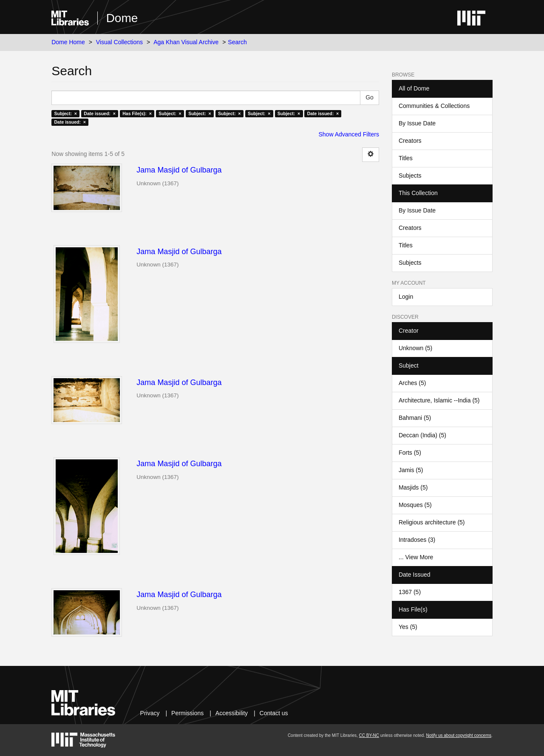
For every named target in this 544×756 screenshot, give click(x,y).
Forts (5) (410, 453)
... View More (416, 557)
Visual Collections (119, 42)
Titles (406, 158)
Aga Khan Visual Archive (186, 42)
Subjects (410, 176)
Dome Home (68, 42)
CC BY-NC (369, 735)
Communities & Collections (434, 106)
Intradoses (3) (417, 540)
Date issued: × (99, 113)
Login (406, 297)
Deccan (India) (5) (422, 435)
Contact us (274, 713)
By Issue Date (417, 123)
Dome (122, 18)
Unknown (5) (415, 348)
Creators (410, 141)
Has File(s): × (137, 113)
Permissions (187, 713)
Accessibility (232, 713)
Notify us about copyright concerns (459, 735)
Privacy (150, 713)
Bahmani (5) (415, 418)
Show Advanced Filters (349, 134)
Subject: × (65, 113)
